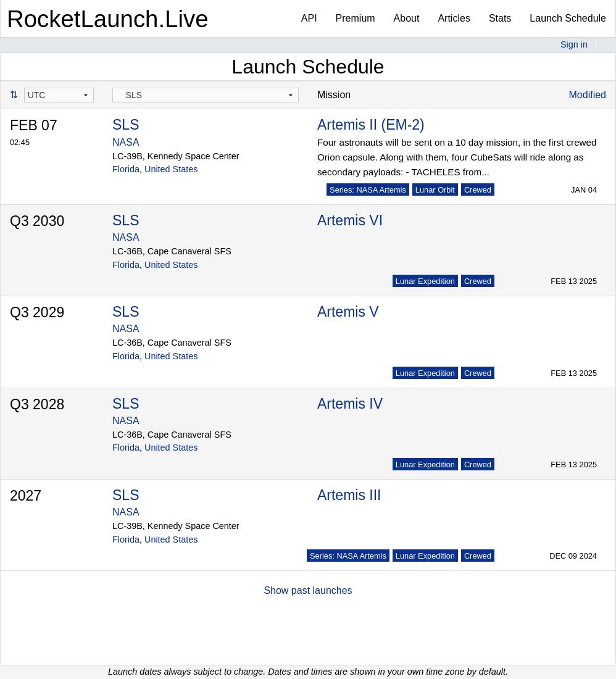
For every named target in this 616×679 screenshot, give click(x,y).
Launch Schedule (568, 18)
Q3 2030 (37, 221)
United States (171, 169)
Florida (126, 169)
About (407, 18)
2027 (26, 496)
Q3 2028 (37, 404)
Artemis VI (350, 220)
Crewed (478, 190)
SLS (126, 125)
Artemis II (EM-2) (371, 125)
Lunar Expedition (425, 281)
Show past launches (308, 590)
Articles (454, 18)
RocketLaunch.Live (108, 19)
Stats (500, 18)
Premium (356, 18)
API (309, 18)
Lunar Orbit (435, 190)
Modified (588, 95)
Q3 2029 (37, 312)
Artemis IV (350, 404)
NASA (126, 142)
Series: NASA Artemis (368, 190)
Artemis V (348, 312)
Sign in (574, 44)
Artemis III (349, 495)
